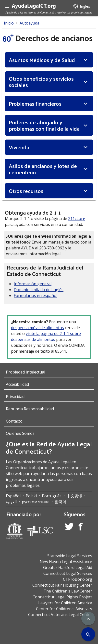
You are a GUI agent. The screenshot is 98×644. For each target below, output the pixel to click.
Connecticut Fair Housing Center (62, 585)
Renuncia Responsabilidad (30, 409)
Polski (31, 496)
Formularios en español (36, 296)
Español (13, 496)
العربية (11, 502)
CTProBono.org (78, 579)
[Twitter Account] (69, 527)
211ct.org (77, 219)
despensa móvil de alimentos (37, 328)
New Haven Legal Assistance (66, 562)
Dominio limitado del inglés (39, 290)
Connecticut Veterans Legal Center (60, 615)
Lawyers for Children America (65, 603)
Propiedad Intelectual (25, 372)
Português (52, 496)
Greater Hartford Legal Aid (68, 567)
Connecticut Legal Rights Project (62, 597)
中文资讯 (74, 496)
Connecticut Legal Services (68, 573)
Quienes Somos (20, 433)
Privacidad (15, 397)
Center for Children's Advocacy (64, 609)
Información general (33, 284)
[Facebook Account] (81, 527)
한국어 (61, 502)
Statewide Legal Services (70, 556)
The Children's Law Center (68, 591)
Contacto (14, 421)
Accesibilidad (17, 384)
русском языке (36, 502)
